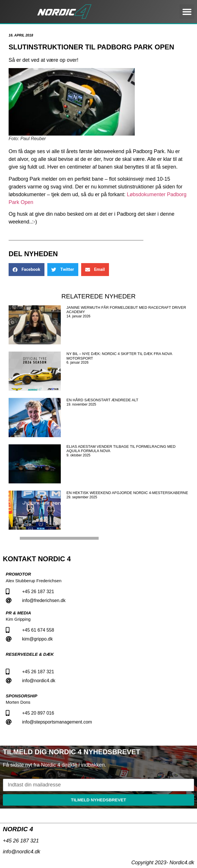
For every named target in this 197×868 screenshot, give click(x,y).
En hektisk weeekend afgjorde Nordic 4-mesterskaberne (127, 493)
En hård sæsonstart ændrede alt (102, 400)
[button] (187, 12)
